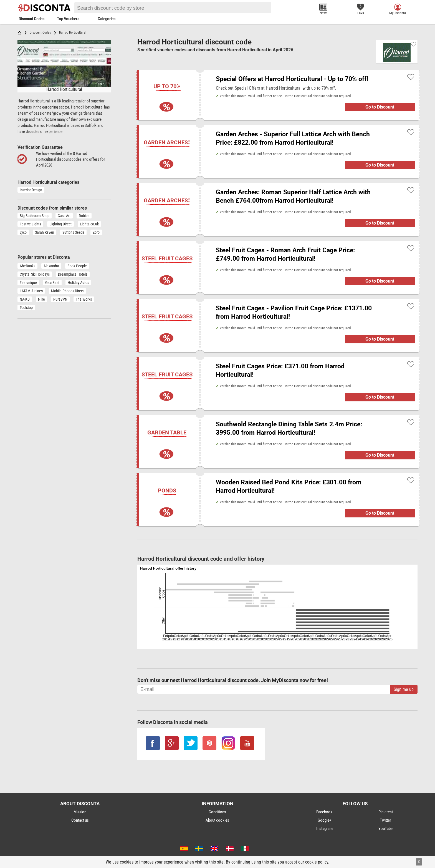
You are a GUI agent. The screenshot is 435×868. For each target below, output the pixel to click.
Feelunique (28, 283)
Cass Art (64, 216)
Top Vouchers (68, 19)
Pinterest (386, 812)
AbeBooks (27, 266)
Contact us (80, 820)
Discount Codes (31, 19)
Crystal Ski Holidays (35, 274)
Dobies (84, 216)
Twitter (385, 820)
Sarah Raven (45, 232)
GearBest (52, 283)
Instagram (324, 829)
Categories (107, 19)
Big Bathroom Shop (35, 216)
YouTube (385, 829)
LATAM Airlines (31, 291)
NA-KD (25, 299)
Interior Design (31, 190)
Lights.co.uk (89, 224)
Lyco (23, 232)
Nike (41, 299)
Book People (77, 266)
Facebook (324, 812)
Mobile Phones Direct (67, 291)
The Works (84, 299)
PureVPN (60, 299)
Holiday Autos (78, 283)
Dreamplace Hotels (73, 274)
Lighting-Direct (60, 224)
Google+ (324, 820)
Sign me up (404, 689)
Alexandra (51, 266)
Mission (80, 812)
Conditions (217, 812)
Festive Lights (30, 224)
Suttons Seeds (73, 232)
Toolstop (26, 308)
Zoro (96, 232)
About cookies (217, 820)
